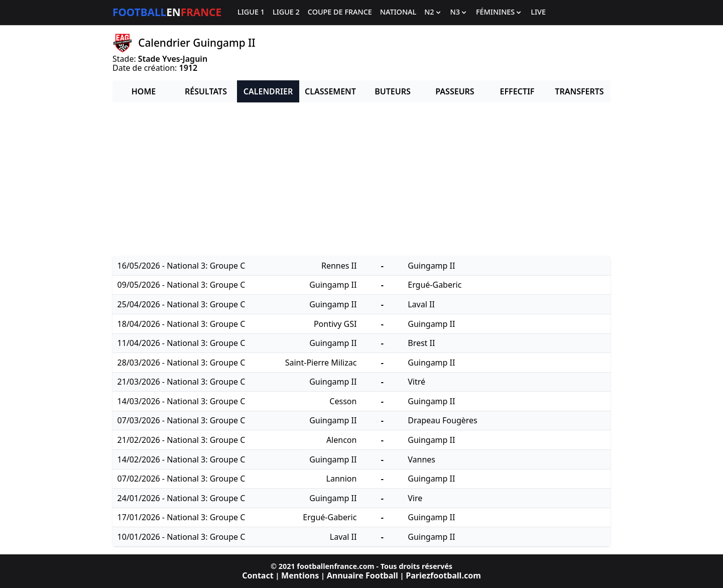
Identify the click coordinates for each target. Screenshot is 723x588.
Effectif (517, 91)
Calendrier (268, 91)
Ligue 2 (286, 12)
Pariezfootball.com (443, 575)
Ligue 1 (251, 12)
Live (538, 12)
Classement (330, 91)
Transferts (579, 91)
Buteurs (393, 91)
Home (144, 91)
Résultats (206, 91)
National (398, 12)
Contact (258, 575)
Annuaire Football (363, 575)
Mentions (300, 575)
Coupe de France (340, 12)
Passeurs (455, 91)
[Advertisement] (361, 181)
